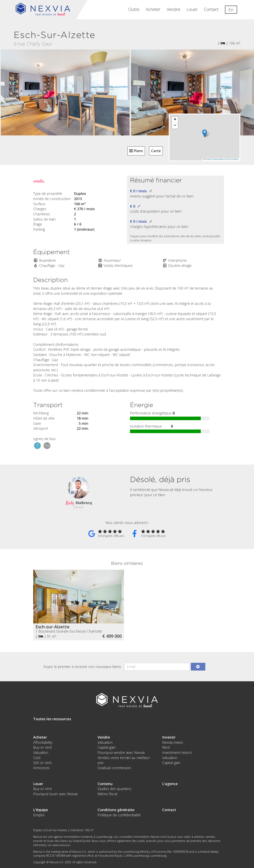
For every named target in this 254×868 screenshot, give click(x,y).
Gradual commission (114, 768)
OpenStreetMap (218, 159)
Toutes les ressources (52, 719)
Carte (156, 151)
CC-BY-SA (227, 159)
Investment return (177, 752)
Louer (192, 9)
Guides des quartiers (114, 789)
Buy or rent (42, 747)
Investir (169, 737)
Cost (37, 758)
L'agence (170, 784)
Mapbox (236, 159)
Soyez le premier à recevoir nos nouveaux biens (82, 667)
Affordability (43, 742)
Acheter (153, 9)
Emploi (39, 815)
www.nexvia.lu (61, 845)
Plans (136, 151)
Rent (166, 747)
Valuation (41, 752)
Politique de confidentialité (119, 815)
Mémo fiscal (107, 794)
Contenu (105, 784)
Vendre (174, 9)
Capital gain (107, 747)
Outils (134, 9)
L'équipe (41, 810)
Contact (211, 9)
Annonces (41, 768)
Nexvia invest (173, 742)
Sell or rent (42, 763)
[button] (205, 133)
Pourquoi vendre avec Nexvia (121, 752)
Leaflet (207, 159)
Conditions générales (116, 810)
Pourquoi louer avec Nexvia (55, 794)
